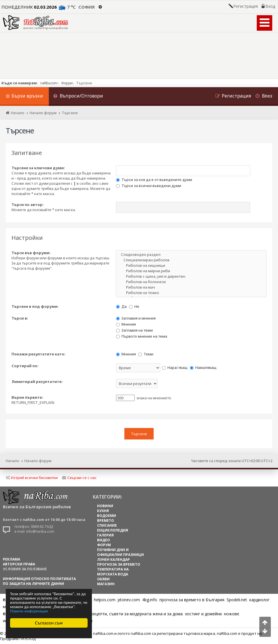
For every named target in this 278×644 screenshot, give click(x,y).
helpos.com (105, 600)
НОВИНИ (105, 506)
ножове (232, 614)
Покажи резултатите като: (38, 354)
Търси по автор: (28, 205)
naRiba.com (49, 83)
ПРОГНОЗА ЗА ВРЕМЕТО (119, 564)
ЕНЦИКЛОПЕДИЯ (113, 530)
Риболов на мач (191, 287)
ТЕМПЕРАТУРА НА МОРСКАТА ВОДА (113, 572)
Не (134, 306)
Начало (12, 461)
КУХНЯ (103, 511)
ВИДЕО (104, 540)
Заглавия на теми (134, 330)
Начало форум (38, 461)
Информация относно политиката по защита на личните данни (39, 581)
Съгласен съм (49, 623)
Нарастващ (175, 367)
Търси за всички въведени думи (149, 186)
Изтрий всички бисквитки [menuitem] (32, 478)
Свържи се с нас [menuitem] (79, 478)
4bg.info (150, 600)
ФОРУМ (104, 545)
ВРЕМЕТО (106, 521)
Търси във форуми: (31, 253)
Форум (67, 83)
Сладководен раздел (191, 255)
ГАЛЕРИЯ (105, 535)
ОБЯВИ (103, 579)
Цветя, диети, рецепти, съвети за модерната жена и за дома (122, 614)
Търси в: (20, 318)
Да (121, 306)
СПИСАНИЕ (107, 525)
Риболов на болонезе (191, 282)
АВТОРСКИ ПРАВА (19, 564)
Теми (146, 354)
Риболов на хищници (191, 265)
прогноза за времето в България (192, 600)
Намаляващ (203, 367)
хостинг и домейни (203, 614)
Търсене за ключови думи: (38, 168)
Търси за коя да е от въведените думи (154, 180)
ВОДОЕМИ (107, 516)
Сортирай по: (25, 366)
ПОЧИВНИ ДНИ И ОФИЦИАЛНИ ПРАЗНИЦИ (120, 552)
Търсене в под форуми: (35, 306)
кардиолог (259, 600)
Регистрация (246, 6)
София (87, 7)
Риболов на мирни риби (191, 271)
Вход (270, 6)
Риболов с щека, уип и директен (191, 276)
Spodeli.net (237, 600)
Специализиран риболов (191, 260)
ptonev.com (129, 600)
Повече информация (29, 611)
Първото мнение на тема (142, 336)
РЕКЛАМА (11, 559)
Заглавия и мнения (136, 318)
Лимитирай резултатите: (37, 382)
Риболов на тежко (191, 293)
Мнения (126, 324)
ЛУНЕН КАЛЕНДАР (113, 560)
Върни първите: (27, 397)
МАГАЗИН (106, 584)
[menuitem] (78, 97)
